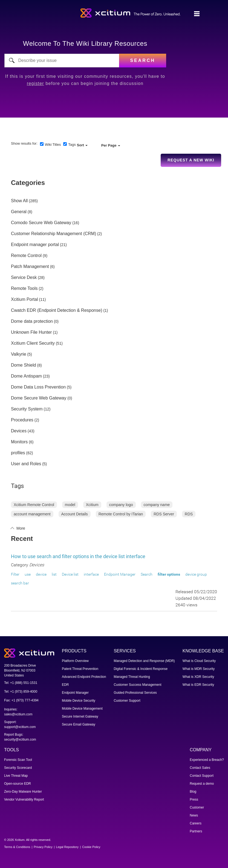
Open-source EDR (18, 784)
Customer (197, 807)
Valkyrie (19, 354)
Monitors (19, 442)
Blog (193, 792)
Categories (28, 183)
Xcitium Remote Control (34, 505)
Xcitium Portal (24, 299)
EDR (65, 685)
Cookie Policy (91, 847)
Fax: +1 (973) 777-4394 (21, 700)
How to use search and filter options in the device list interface (78, 556)
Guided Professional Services (135, 693)
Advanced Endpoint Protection (84, 677)
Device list (70, 574)
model (70, 505)
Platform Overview (75, 661)
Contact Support (202, 776)
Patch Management (30, 267)
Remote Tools (24, 289)
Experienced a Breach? (207, 760)
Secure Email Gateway (79, 724)
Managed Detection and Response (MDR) (144, 661)
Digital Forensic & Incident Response (141, 669)
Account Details (75, 514)
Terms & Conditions (17, 847)
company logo (121, 505)
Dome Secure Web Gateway (39, 398)
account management (32, 514)
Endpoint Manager (120, 574)
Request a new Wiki (191, 160)
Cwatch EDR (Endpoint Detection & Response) (57, 310)
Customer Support (127, 701)
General (19, 212)
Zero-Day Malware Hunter (23, 792)
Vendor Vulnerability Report (24, 800)
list (54, 574)
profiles (18, 453)
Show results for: (24, 143)
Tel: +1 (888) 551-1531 (21, 683)
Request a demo (202, 784)
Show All (19, 201)
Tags (72, 145)
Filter (15, 574)
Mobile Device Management (82, 709)
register (35, 83)
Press (194, 800)
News (194, 815)
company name (157, 505)
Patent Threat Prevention (80, 669)
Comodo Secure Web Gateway (41, 223)
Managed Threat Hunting (132, 677)
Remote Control (26, 256)
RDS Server (164, 514)
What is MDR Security (199, 669)
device (41, 574)
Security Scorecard (18, 768)
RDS (189, 514)
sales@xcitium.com (18, 714)
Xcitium (92, 505)
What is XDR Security (198, 677)
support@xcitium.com (20, 727)
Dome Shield (24, 365)
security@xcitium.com (20, 739)
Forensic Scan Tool (18, 760)
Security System (27, 409)
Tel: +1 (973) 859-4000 (21, 692)
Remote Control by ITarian (121, 514)
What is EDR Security (198, 685)
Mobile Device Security (79, 701)
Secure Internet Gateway (80, 716)
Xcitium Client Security (33, 343)
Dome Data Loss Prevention (38, 387)
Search (147, 574)
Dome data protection (32, 321)
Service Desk (24, 278)
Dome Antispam (26, 376)
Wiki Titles (53, 145)
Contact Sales (200, 768)
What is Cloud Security (199, 661)
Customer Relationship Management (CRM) (54, 234)
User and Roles (26, 464)
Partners (196, 831)
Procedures (22, 420)
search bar (20, 583)
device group (196, 574)
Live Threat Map (16, 776)
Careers (196, 823)
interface (91, 574)
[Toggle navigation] (197, 14)
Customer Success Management (137, 685)
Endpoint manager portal (35, 245)
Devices (19, 431)
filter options (169, 574)
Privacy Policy (43, 847)
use (28, 574)
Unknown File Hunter (31, 332)
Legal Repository (67, 847)
